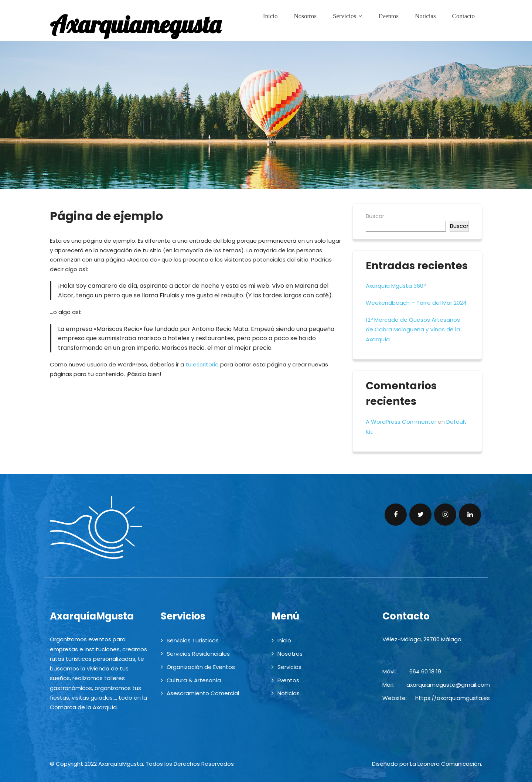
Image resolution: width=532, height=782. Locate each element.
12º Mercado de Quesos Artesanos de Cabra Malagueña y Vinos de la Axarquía (413, 329)
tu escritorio (202, 364)
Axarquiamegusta (135, 24)
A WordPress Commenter (401, 422)
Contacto (463, 16)
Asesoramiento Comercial (203, 693)
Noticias (425, 16)
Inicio (270, 16)
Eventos (388, 16)
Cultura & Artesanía (194, 680)
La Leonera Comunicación (446, 764)
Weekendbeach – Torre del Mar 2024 (416, 303)
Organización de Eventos (201, 667)
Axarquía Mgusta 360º (396, 286)
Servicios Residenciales (198, 654)
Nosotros (305, 16)
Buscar (375, 216)
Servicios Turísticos (193, 640)
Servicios (347, 16)
